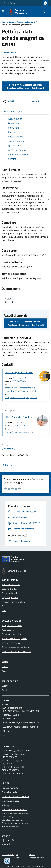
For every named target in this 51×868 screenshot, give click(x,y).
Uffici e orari (7, 731)
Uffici (4, 611)
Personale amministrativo (13, 602)
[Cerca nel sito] (43, 12)
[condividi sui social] (8, 101)
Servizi (12, 22)
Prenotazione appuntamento (15, 823)
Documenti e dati (9, 589)
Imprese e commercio (11, 643)
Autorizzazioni (8, 630)
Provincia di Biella (10, 792)
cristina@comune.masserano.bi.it (20, 432)
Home (4, 22)
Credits (16, 858)
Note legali (7, 805)
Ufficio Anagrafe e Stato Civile (19, 372)
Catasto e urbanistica (11, 634)
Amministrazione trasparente (15, 813)
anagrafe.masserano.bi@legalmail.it (21, 397)
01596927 (15, 715)
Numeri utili (7, 735)
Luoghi (5, 686)
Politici (5, 606)
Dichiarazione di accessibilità (14, 809)
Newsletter (7, 844)
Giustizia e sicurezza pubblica (14, 638)
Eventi (5, 690)
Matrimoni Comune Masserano (16, 796)
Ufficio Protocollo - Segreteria (19, 417)
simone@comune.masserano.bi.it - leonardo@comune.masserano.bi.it (21, 389)
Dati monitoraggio (10, 854)
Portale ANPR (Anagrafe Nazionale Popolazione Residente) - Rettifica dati (26, 86)
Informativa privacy (10, 801)
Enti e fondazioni (9, 593)
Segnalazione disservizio (13, 820)
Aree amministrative (11, 584)
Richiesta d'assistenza (12, 826)
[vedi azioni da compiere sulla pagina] (35, 101)
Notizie (5, 666)
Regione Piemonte (10, 3)
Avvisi (4, 671)
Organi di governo (10, 597)
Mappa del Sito (37, 858)
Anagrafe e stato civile (26, 22)
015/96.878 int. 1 (21, 381)
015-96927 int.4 (20, 426)
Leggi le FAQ (7, 817)
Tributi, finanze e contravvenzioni (16, 652)
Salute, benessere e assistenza (16, 647)
